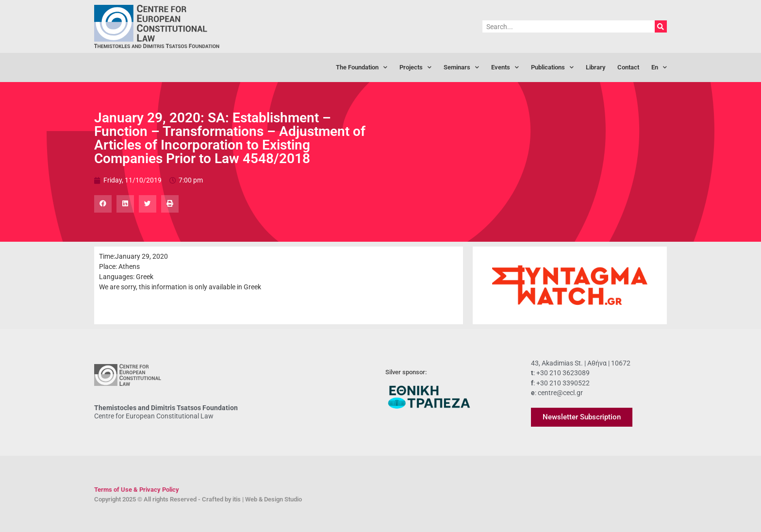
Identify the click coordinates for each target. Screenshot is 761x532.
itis (237, 499)
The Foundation (362, 68)
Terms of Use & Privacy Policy (137, 490)
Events (505, 68)
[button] (103, 204)
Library (596, 67)
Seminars (461, 68)
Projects (415, 68)
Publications (552, 68)
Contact (628, 67)
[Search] (661, 26)
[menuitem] (659, 67)
